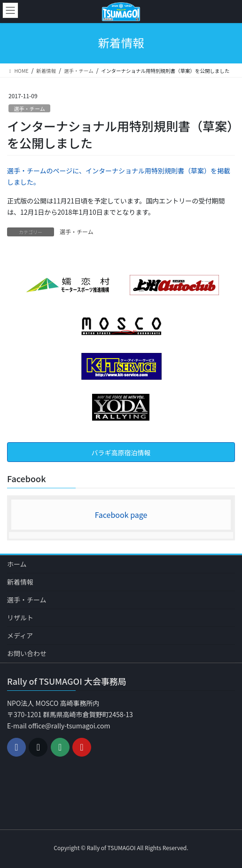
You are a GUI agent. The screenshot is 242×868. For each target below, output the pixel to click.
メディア (20, 635)
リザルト (20, 618)
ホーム (17, 564)
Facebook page (121, 515)
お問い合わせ (27, 653)
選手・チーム (29, 109)
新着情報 (20, 582)
